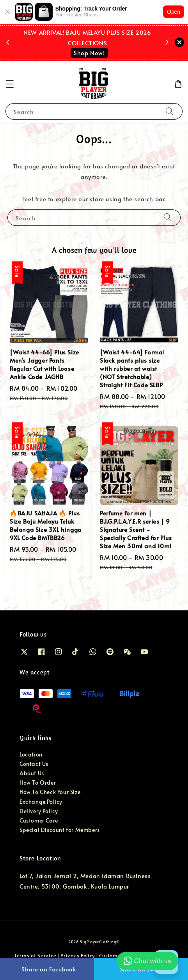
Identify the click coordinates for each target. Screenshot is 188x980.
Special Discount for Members (60, 830)
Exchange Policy (41, 802)
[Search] (170, 111)
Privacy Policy (78, 955)
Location (31, 754)
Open (174, 12)
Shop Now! (89, 53)
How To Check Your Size (50, 792)
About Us (32, 773)
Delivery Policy (39, 811)
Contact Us (34, 764)
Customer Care (39, 820)
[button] (10, 84)
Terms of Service (35, 955)
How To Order (38, 782)
